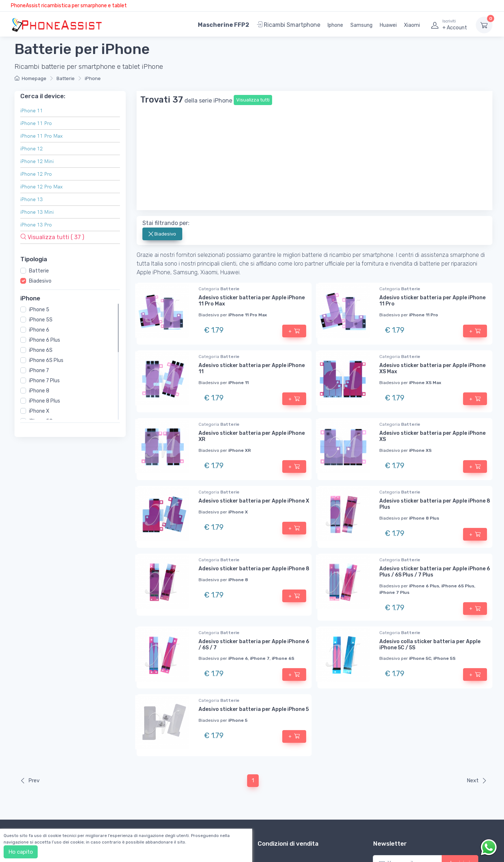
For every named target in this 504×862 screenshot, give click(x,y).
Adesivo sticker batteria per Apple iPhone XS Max (432, 268)
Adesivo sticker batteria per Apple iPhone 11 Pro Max (252, 201)
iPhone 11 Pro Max (41, 136)
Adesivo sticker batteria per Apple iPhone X (254, 401)
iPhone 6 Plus (45, 340)
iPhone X (39, 411)
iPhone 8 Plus (45, 401)
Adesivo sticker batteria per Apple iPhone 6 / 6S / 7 (254, 545)
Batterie (66, 78)
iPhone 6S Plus (46, 360)
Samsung (361, 25)
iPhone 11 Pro (36, 123)
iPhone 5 (39, 310)
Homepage (30, 78)
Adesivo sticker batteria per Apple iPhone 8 (254, 469)
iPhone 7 (39, 370)
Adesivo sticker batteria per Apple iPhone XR (252, 336)
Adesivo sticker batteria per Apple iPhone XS (432, 336)
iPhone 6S (41, 350)
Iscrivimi (460, 763)
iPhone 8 (39, 391)
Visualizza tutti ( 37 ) (52, 237)
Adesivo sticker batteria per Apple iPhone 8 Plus (435, 404)
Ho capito (21, 852)
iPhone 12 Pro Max (41, 186)
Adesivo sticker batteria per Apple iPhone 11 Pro (432, 201)
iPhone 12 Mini (37, 161)
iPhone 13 (32, 199)
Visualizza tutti (253, 100)
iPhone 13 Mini (37, 212)
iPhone (93, 78)
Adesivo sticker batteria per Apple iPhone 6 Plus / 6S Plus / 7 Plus (435, 472)
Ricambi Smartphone (288, 25)
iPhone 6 (39, 330)
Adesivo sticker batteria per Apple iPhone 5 (254, 609)
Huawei (388, 25)
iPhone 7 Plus (44, 381)
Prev (30, 680)
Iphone (335, 25)
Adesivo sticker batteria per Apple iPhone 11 (252, 268)
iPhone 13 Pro (36, 224)
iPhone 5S (41, 320)
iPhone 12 (32, 148)
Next (477, 680)
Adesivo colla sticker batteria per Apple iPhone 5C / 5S (430, 545)
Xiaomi (412, 25)
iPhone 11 (32, 110)
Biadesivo (40, 281)
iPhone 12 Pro (36, 174)
